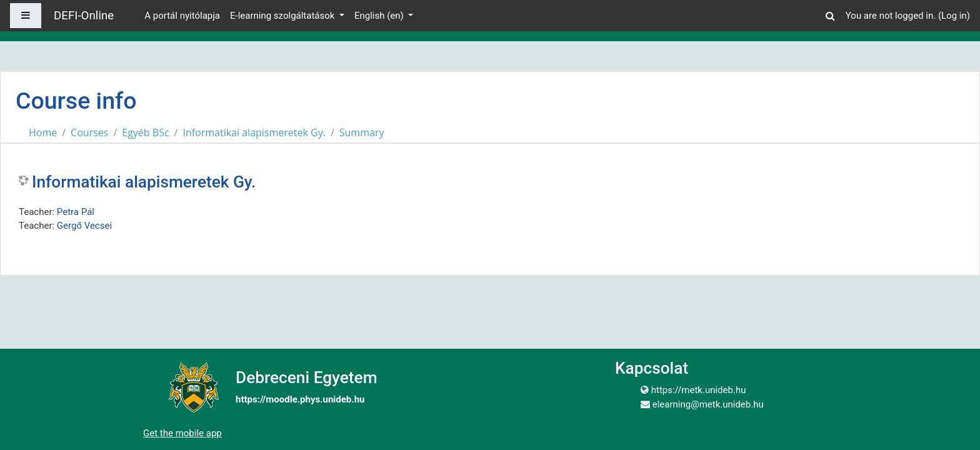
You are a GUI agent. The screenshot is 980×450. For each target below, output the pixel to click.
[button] (831, 14)
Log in (954, 16)
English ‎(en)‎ (380, 16)
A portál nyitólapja (182, 16)
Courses (89, 132)
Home (43, 132)
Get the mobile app (182, 433)
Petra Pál (76, 212)
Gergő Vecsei (84, 226)
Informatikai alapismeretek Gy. (254, 132)
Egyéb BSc (145, 132)
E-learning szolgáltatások (283, 16)
